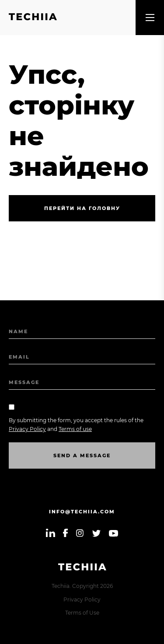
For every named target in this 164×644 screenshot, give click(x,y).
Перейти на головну (82, 208)
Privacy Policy (82, 600)
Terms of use (75, 429)
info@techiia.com (82, 512)
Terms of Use (82, 613)
